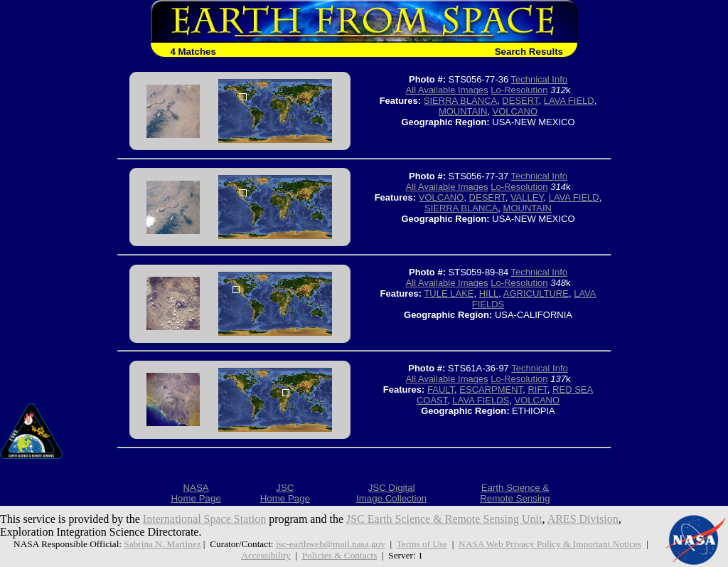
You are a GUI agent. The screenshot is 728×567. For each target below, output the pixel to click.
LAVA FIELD (569, 101)
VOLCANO (515, 111)
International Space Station (204, 519)
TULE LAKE (449, 293)
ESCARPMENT (491, 390)
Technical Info (540, 79)
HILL (489, 293)
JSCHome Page (285, 493)
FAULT (441, 390)
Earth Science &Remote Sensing (515, 493)
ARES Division (583, 519)
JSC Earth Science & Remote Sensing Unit (444, 519)
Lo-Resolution (519, 90)
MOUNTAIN (463, 111)
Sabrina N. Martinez (162, 544)
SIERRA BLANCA (460, 101)
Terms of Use (422, 544)
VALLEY (527, 197)
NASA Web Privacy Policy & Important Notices (550, 544)
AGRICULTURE (536, 293)
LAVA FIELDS (481, 400)
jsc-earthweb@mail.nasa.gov (331, 544)
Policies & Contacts (340, 555)
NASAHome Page (196, 493)
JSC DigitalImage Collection (391, 493)
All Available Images (447, 90)
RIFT (537, 390)
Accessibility (266, 555)
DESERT (520, 101)
